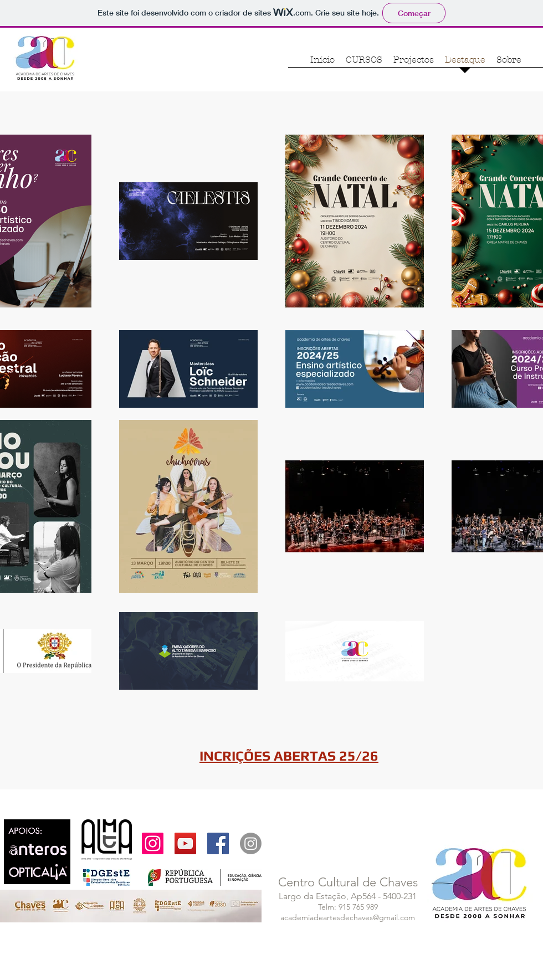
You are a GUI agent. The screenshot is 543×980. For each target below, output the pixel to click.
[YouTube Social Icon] (185, 843)
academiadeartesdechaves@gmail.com (348, 917)
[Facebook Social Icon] (218, 843)
